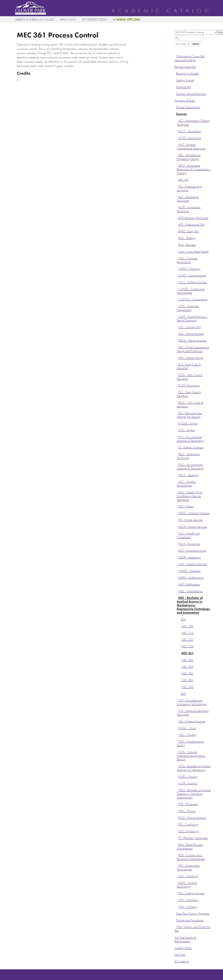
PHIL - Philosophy (188, 804)
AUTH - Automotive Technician (189, 209)
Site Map (180, 955)
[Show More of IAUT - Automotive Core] (177, 550)
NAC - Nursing (187, 735)
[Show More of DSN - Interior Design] (177, 357)
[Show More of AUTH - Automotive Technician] (177, 207)
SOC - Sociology (188, 876)
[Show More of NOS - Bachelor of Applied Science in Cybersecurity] (177, 766)
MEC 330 (187, 646)
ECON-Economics (189, 385)
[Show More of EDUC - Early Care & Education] (177, 402)
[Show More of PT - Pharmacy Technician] (177, 837)
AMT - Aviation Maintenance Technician (191, 146)
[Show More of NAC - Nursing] (177, 734)
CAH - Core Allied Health (193, 252)
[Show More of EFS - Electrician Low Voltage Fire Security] (177, 413)
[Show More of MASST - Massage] (177, 570)
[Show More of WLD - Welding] (177, 906)
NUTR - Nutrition (188, 783)
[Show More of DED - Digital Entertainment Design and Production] (177, 347)
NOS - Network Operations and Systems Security (191, 756)
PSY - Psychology (188, 824)
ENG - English (186, 430)
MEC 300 (187, 626)
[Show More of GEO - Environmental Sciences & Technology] (177, 464)
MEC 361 (187, 653)
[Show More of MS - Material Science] (177, 721)
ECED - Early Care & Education (190, 377)
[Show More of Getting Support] (175, 80)
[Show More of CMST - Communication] (177, 275)
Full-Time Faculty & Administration (185, 939)
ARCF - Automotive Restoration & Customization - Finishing (194, 169)
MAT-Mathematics (189, 584)
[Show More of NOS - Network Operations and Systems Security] (177, 752)
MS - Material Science (192, 721)
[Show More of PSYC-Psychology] (177, 831)
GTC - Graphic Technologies (186, 484)
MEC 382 (187, 680)
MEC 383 (187, 687)
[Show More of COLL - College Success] (177, 282)
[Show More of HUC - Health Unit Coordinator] (177, 533)
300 (183, 619)
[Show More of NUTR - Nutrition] (177, 783)
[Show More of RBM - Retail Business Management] (177, 844)
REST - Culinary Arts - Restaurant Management (191, 857)
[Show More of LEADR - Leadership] (177, 557)
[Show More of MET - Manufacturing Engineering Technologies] (177, 700)
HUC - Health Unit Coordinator (188, 535)
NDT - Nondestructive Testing (190, 743)
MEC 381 (187, 673)
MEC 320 (187, 640)
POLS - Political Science (192, 818)
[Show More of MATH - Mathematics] (177, 577)
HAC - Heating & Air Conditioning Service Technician (190, 496)
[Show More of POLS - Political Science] (177, 817)
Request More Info (185, 67)
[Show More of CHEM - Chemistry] (177, 268)
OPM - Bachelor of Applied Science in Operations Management (194, 794)
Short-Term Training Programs (193, 913)
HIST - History (186, 506)
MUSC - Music (187, 728)
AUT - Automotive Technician (188, 199)
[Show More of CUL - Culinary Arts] (177, 327)
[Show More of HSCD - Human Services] (177, 526)
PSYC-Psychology (189, 831)
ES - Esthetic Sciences (191, 447)
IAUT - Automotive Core (192, 550)
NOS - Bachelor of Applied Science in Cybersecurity (194, 768)
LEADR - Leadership (189, 557)
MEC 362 (187, 660)
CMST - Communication (192, 275)
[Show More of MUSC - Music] (177, 728)
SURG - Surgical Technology (187, 885)
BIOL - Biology (187, 238)
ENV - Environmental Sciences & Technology (190, 439)
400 (183, 694)
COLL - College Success (193, 282)
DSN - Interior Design (191, 358)
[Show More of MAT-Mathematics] (177, 584)
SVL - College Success (191, 893)
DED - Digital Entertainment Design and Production (193, 349)
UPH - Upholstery (188, 900)
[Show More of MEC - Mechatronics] (177, 591)
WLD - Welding (188, 907)
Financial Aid (183, 87)
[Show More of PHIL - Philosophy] (177, 804)
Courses (181, 114)
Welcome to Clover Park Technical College (190, 58)
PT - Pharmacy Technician (193, 838)
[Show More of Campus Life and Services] (175, 93)
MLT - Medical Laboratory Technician (193, 713)
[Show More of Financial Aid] (175, 86)
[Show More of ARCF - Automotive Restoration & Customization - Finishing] (177, 165)
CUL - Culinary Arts (189, 327)
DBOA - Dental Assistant (192, 340)
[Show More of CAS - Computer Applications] (177, 258)
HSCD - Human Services (193, 527)
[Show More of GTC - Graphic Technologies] (177, 481)
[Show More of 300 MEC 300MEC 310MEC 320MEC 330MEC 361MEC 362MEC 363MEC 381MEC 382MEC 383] (180, 619)
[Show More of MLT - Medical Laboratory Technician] (177, 710)
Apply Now (68, 20)
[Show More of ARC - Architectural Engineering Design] (177, 155)
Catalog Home (183, 948)
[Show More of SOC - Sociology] (177, 876)
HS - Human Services (191, 520)
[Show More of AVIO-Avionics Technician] (177, 217)
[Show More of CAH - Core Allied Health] (177, 251)
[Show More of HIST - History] (177, 506)
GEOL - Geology (188, 475)
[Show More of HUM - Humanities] (177, 543)
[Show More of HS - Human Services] (177, 519)
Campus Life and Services (191, 94)
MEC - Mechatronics (191, 591)
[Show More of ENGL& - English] (177, 423)
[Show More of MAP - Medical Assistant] (177, 564)
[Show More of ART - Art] (177, 179)
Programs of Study (185, 100)
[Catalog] (196, 32)
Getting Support (185, 80)
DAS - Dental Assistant (191, 334)
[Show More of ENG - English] (177, 430)
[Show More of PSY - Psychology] (177, 824)
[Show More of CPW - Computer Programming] (177, 306)
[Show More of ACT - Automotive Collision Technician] (177, 120)
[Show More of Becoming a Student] (175, 73)
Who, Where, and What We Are (192, 929)
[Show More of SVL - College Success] (177, 893)
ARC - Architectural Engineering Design (189, 157)
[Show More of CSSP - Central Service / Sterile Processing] (177, 316)
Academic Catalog (162, 11)
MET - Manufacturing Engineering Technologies (192, 702)
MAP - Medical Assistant (193, 564)
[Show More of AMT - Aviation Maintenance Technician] (177, 144)
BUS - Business (187, 245)
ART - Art (183, 180)
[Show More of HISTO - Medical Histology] (177, 513)
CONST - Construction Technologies (191, 291)
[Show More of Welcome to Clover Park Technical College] (175, 56)
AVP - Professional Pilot (191, 224)
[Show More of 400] (180, 693)
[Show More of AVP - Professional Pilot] (177, 224)
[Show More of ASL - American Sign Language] (177, 186)
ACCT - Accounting (190, 131)
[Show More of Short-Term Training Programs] (175, 913)
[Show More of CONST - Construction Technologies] (177, 289)
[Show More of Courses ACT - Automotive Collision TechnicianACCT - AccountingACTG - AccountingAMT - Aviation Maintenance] (175, 114)
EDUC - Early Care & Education (190, 404)
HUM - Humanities (189, 544)
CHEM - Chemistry (189, 269)
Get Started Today (94, 20)
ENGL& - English (188, 423)
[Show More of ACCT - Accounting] (177, 131)
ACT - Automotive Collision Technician (193, 122)
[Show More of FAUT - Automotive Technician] (177, 454)
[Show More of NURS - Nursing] (177, 776)
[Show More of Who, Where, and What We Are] (175, 927)
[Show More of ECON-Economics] (177, 385)
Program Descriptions (188, 107)
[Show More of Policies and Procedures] (175, 920)
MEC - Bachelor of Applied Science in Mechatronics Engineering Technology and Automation (193, 605)
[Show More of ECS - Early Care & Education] (177, 392)
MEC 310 (187, 633)
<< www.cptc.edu (127, 20)
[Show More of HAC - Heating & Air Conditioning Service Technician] (177, 492)
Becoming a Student (188, 73)
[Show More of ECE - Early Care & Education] (177, 364)
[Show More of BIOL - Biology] (177, 238)
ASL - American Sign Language (189, 188)
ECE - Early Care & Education (189, 366)
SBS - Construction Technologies (188, 867)
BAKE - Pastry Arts (189, 231)
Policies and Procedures (190, 920)
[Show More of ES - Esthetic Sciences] (177, 447)
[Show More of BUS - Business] (177, 244)
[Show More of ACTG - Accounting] (177, 137)
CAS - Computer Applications (187, 260)
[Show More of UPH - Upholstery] (177, 899)
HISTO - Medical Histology (194, 513)
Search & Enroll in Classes (35, 20)
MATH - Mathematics (191, 578)
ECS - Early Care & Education (189, 394)
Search (196, 44)
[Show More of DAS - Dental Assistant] (177, 333)
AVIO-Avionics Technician (193, 218)
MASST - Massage (189, 571)
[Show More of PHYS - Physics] (177, 811)
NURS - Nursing (188, 777)
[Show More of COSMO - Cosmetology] (177, 299)
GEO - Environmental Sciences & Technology (190, 466)
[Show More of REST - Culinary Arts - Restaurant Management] (177, 855)
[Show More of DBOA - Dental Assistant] (177, 340)
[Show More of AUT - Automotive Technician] (177, 196)
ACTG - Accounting (190, 138)
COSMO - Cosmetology (193, 299)
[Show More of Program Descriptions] (175, 107)
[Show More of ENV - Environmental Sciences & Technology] (177, 437)
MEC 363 (187, 667)
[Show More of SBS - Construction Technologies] (177, 865)
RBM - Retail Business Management (190, 847)
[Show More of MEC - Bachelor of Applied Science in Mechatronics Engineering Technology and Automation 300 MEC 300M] (177, 597)
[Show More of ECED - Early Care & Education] (177, 375)
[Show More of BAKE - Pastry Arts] (177, 231)
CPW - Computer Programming (188, 308)
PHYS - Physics (187, 811)
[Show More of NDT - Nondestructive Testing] (177, 741)
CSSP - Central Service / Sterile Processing (192, 318)
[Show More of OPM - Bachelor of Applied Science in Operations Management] (177, 790)
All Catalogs (182, 961)
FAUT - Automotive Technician (188, 456)
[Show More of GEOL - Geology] (177, 475)
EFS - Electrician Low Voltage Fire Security (189, 415)
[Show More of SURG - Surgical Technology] (177, 882)
